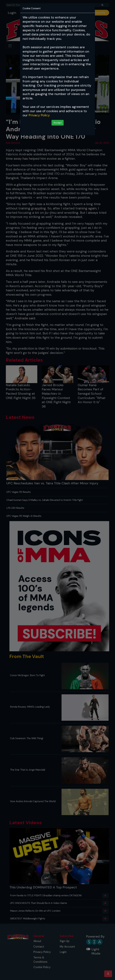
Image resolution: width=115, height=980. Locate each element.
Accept (58, 123)
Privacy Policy (39, 115)
